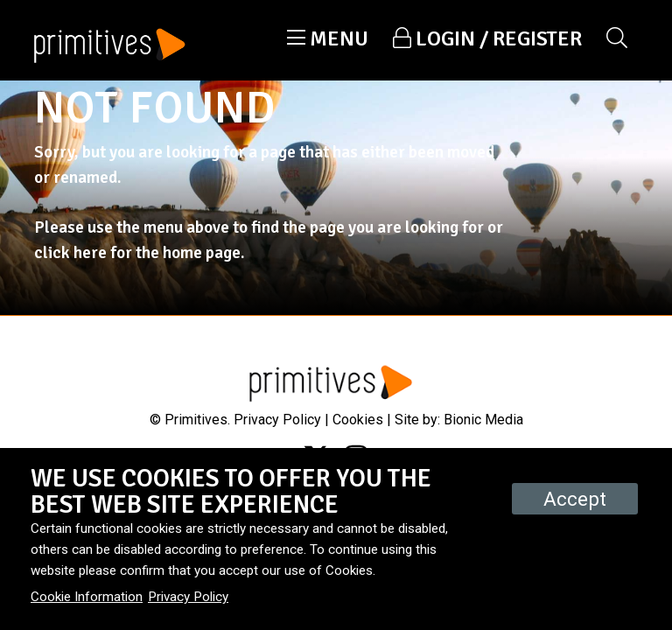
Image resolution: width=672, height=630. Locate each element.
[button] (328, 38)
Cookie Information (87, 597)
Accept (575, 499)
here (90, 253)
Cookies (358, 420)
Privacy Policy (277, 420)
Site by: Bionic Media (459, 420)
